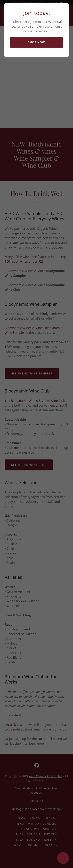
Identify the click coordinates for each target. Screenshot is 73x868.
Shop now (36, 42)
